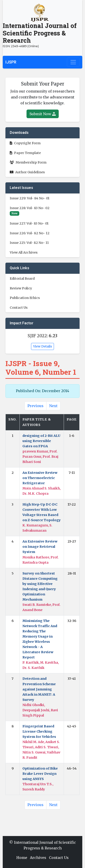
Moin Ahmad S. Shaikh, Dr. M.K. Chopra (41, 491)
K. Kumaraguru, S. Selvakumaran (37, 528)
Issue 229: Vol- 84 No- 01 (30, 198)
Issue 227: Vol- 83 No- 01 (29, 223)
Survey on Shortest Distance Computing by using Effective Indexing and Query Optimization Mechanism (40, 586)
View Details (42, 346)
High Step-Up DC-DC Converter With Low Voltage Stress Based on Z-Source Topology (42, 512)
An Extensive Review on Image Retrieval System (40, 547)
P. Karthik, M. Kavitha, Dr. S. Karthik (41, 665)
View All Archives (24, 252)
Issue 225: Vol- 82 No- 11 (29, 243)
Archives (38, 858)
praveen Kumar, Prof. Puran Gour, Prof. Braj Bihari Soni (40, 457)
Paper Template (25, 153)
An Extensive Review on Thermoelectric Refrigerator (40, 478)
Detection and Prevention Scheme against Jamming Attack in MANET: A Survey (39, 689)
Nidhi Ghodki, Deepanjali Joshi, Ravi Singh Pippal (40, 710)
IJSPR (11, 62)
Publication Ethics (25, 298)
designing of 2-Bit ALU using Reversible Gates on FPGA (41, 441)
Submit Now (43, 114)
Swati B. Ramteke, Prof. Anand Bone (41, 607)
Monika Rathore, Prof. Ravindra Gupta (41, 560)
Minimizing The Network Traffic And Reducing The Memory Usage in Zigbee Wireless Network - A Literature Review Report (40, 639)
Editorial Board (22, 279)
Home (22, 858)
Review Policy (21, 288)
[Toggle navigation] (73, 62)
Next (53, 406)
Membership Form (28, 162)
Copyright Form (25, 143)
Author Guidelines (27, 172)
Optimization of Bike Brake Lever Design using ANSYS (40, 774)
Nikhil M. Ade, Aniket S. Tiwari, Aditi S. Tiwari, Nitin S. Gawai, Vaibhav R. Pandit (41, 750)
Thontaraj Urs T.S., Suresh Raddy (38, 787)
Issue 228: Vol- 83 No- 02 (30, 208)
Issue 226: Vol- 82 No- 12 (30, 233)
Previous (35, 406)
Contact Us (19, 308)
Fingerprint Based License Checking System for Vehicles (39, 731)
